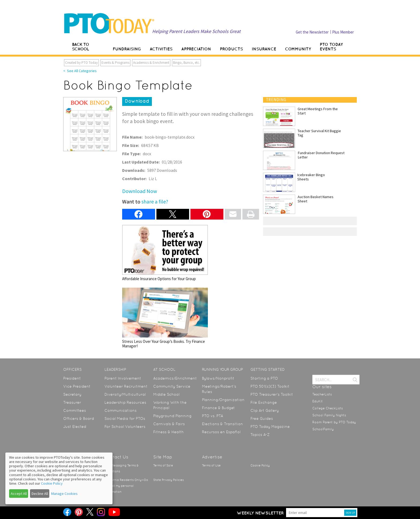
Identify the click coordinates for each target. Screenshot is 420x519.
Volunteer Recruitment (126, 386)
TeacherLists (322, 394)
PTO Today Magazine (270, 427)
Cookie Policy (260, 466)
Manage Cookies (64, 494)
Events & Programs (115, 63)
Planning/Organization (223, 400)
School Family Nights (329, 415)
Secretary (72, 394)
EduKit (318, 401)
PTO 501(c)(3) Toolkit (270, 386)
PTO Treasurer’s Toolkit (272, 394)
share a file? (155, 201)
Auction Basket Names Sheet (316, 199)
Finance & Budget (218, 408)
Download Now (140, 191)
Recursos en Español (221, 432)
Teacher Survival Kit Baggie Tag (319, 133)
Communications (121, 410)
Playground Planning (172, 416)
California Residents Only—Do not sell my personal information (126, 486)
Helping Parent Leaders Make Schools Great (196, 31)
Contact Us (116, 457)
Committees (75, 410)
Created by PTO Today (81, 63)
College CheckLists (328, 408)
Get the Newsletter (312, 32)
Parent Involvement (123, 378)
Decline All (40, 494)
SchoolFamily (323, 429)
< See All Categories (80, 71)
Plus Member (343, 32)
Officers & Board (79, 418)
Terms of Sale (163, 466)
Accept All (19, 494)
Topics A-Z (260, 435)
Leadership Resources (125, 402)
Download (137, 101)
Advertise (212, 457)
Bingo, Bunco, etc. (186, 63)
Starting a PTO (264, 378)
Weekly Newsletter (260, 513)
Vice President (77, 386)
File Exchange (264, 402)
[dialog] (59, 478)
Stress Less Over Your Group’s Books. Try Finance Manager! (165, 318)
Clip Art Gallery (265, 410)
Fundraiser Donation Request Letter (321, 155)
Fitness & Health (168, 432)
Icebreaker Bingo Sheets (311, 177)
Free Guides (262, 418)
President (72, 378)
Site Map (163, 457)
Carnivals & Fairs (169, 424)
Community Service (172, 386)
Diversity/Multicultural (125, 394)
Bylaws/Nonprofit (218, 378)
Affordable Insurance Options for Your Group (165, 253)
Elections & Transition (222, 424)
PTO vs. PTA (213, 416)
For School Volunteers (125, 427)
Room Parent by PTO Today (334, 422)
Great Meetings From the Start (318, 111)
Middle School (166, 394)
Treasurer (72, 402)
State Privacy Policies (168, 480)
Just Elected (75, 427)
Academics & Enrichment (151, 63)
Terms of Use (211, 466)
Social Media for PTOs (125, 418)
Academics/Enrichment (175, 378)
